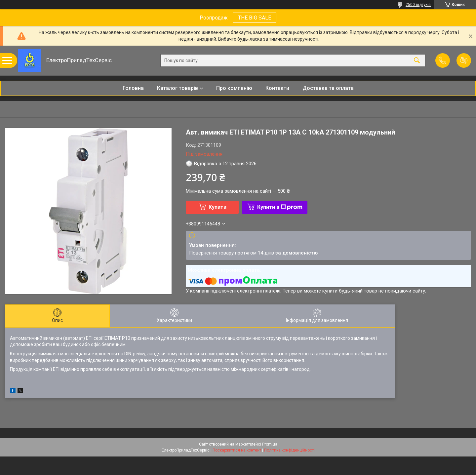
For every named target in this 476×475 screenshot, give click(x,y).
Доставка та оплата (328, 88)
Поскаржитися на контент (237, 450)
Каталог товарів (178, 88)
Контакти (277, 88)
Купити (218, 207)
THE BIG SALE (255, 18)
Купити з (280, 207)
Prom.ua (270, 444)
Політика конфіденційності (289, 450)
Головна (133, 88)
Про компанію (234, 88)
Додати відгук (464, 60)
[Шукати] (417, 61)
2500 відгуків (418, 5)
